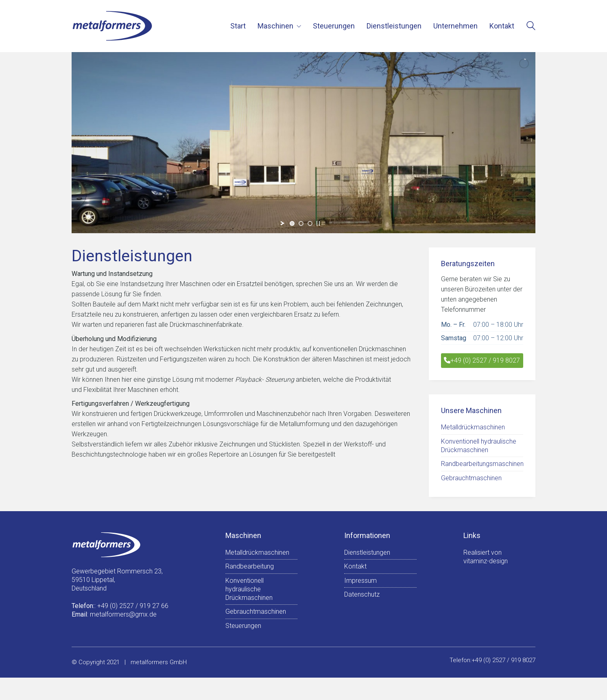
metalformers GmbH (159, 662)
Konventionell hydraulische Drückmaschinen (479, 446)
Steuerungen (243, 626)
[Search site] (531, 27)
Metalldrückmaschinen (473, 427)
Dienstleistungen (367, 552)
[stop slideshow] (318, 223)
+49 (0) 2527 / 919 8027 (482, 360)
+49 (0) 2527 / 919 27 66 (133, 606)
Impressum (360, 581)
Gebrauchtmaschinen (471, 478)
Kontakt (355, 566)
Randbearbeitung (250, 566)
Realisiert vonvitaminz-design (486, 557)
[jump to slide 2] (301, 223)
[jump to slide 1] (292, 223)
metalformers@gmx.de (123, 614)
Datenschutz (362, 594)
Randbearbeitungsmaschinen (482, 464)
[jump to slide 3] (310, 223)
